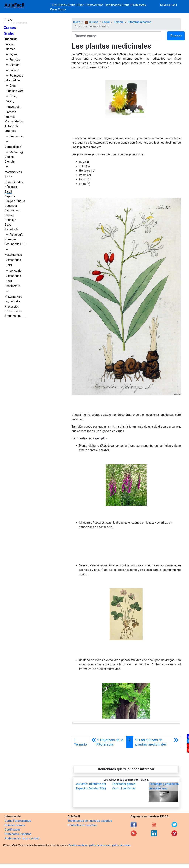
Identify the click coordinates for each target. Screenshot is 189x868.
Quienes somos (15, 825)
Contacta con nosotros (83, 825)
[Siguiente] (157, 742)
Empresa (10, 131)
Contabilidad (13, 147)
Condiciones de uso (79, 845)
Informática (12, 80)
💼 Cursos (91, 22)
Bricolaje (10, 220)
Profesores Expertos (18, 834)
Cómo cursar (94, 5)
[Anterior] (108, 742)
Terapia (119, 22)
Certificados (13, 830)
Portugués (16, 76)
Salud (8, 192)
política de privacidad (100, 845)
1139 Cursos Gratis (63, 5)
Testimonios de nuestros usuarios (90, 821)
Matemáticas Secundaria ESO (13, 260)
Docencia (11, 206)
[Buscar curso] (117, 36)
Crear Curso (58, 9)
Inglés (13, 54)
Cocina (9, 157)
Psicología (11, 229)
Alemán (14, 65)
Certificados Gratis (117, 5)
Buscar (176, 36)
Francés (15, 60)
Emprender (17, 136)
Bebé (8, 225)
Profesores (139, 5)
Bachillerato (12, 286)
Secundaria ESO (15, 244)
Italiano (14, 70)
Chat (81, 5)
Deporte (10, 196)
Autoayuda (12, 126)
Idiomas (10, 49)
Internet (10, 117)
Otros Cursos (13, 311)
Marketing (16, 152)
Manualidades (14, 121)
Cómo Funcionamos (18, 821)
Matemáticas (13, 172)
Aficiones (11, 187)
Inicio (8, 19)
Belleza (9, 215)
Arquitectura (13, 316)
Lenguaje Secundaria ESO (14, 276)
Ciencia (10, 162)
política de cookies (121, 845)
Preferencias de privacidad (22, 838)
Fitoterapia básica (139, 22)
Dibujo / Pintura (15, 201)
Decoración (12, 210)
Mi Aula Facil (169, 5)
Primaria (10, 239)
